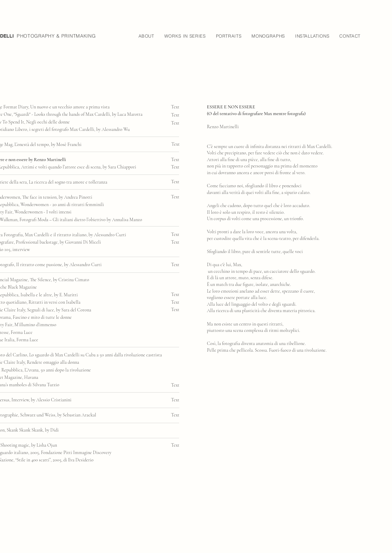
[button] (146, 36)
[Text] (176, 115)
